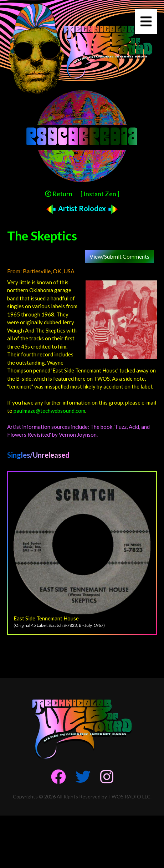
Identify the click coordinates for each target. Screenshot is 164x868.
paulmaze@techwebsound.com (49, 411)
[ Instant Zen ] (100, 194)
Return (59, 194)
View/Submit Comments (119, 256)
